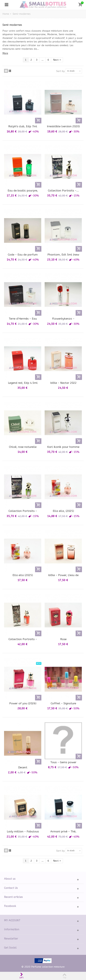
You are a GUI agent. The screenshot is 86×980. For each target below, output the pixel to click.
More (5, 53)
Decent (23, 767)
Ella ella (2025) (23, 575)
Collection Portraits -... (63, 191)
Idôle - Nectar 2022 (63, 383)
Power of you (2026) (23, 703)
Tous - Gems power (63, 762)
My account (12, 920)
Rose (63, 639)
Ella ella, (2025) (63, 511)
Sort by (61, 71)
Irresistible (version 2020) (63, 126)
